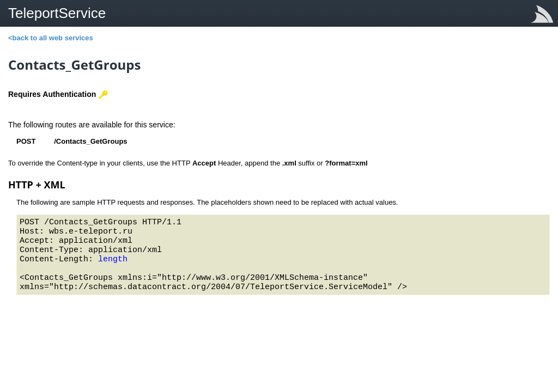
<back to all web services (51, 38)
